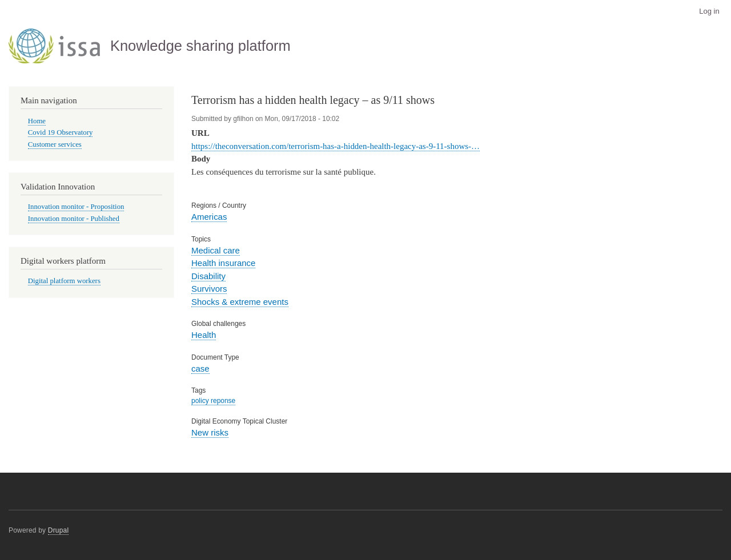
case (200, 368)
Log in (709, 11)
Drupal (59, 530)
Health (204, 335)
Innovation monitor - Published (74, 219)
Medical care (216, 250)
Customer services (55, 144)
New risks (210, 432)
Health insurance (223, 263)
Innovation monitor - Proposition (76, 207)
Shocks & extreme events (240, 302)
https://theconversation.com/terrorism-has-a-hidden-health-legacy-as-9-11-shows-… (336, 146)
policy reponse (213, 401)
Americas (209, 217)
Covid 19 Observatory (61, 132)
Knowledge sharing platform (200, 46)
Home (37, 121)
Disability (208, 276)
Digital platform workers (64, 281)
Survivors (209, 289)
